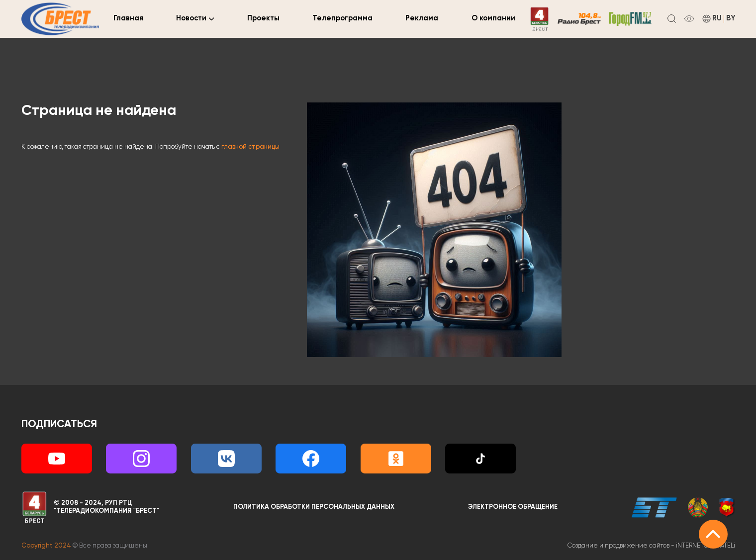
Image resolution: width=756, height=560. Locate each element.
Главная (128, 18)
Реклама (422, 18)
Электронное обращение (513, 507)
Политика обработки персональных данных (314, 507)
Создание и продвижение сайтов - (651, 546)
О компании (493, 18)
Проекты (263, 18)
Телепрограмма (342, 18)
